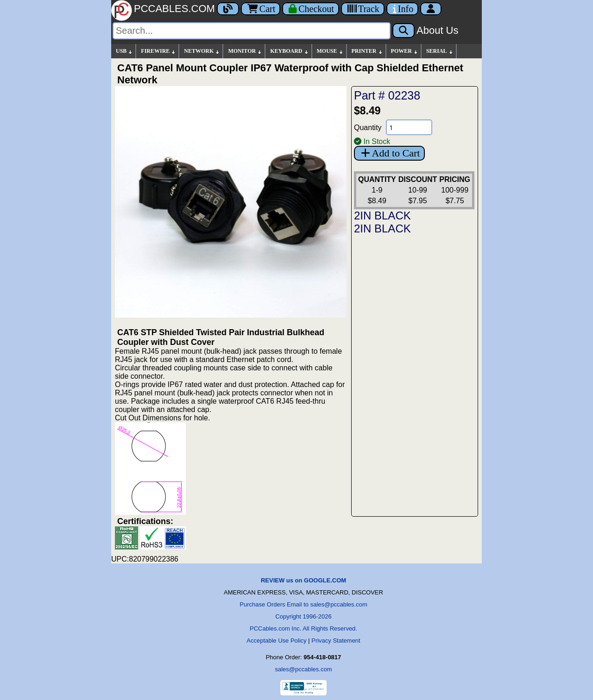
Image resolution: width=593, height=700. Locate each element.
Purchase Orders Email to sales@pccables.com (303, 604)
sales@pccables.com (303, 669)
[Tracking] (363, 9)
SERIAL (440, 51)
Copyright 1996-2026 (303, 616)
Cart (261, 9)
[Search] (252, 31)
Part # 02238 (387, 95)
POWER (405, 51)
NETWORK (202, 51)
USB (124, 51)
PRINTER (367, 51)
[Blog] (228, 9)
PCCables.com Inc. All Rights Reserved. (303, 628)
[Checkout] (311, 9)
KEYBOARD (289, 51)
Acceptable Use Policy (276, 641)
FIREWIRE (158, 51)
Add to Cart (389, 153)
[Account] (431, 9)
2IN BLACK (382, 216)
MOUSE (330, 51)
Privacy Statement (336, 641)
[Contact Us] (402, 9)
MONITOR (245, 51)
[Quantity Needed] (409, 127)
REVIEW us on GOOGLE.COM (303, 580)
